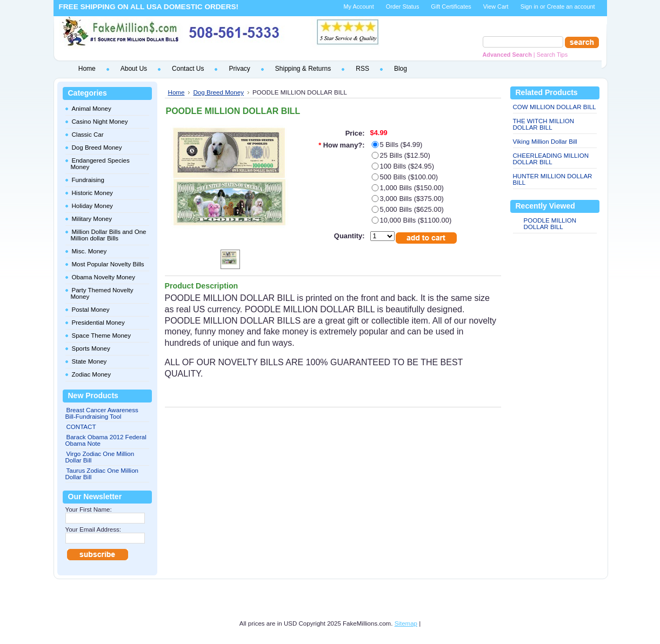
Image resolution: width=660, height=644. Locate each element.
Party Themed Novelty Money (102, 293)
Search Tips (552, 55)
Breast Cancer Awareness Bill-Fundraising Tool (102, 413)
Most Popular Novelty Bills (108, 264)
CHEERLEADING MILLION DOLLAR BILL (551, 159)
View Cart (496, 6)
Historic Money (92, 193)
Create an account (571, 6)
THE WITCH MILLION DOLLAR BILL (544, 124)
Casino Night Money (100, 122)
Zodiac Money (92, 374)
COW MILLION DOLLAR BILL (555, 107)
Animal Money (92, 109)
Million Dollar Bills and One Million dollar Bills (109, 235)
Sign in (529, 6)
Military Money (92, 219)
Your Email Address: (94, 529)
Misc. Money (89, 251)
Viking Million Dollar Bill (545, 142)
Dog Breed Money (97, 147)
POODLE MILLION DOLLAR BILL (550, 224)
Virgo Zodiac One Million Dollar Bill (100, 457)
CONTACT (81, 427)
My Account (358, 6)
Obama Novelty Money (104, 277)
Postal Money (91, 310)
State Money (89, 361)
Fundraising (88, 180)
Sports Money (91, 348)
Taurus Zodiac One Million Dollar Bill (102, 474)
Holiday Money (92, 206)
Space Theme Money (102, 336)
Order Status (403, 6)
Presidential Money (98, 323)
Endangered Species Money (100, 164)
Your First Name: (89, 509)
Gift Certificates (451, 6)
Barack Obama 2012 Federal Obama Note (106, 440)
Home (176, 92)
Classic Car (88, 135)
